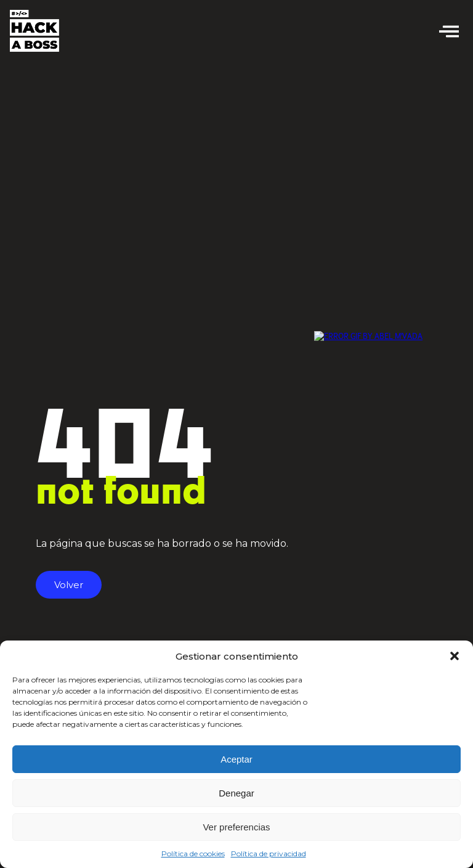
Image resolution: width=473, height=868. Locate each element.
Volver (69, 585)
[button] (455, 656)
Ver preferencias (236, 827)
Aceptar (236, 759)
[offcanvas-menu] (449, 31)
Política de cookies (193, 854)
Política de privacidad (269, 854)
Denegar (236, 793)
